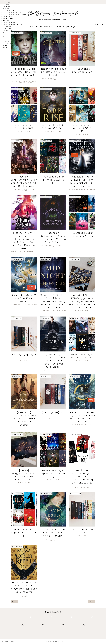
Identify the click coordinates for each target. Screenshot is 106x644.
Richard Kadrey (85, 487)
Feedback (6, 46)
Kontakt (6, 48)
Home (5, 1)
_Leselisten (7, 28)
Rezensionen (7, 9)
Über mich (7, 3)
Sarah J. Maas (88, 425)
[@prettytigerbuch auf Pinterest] (96, 24)
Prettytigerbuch (11, 642)
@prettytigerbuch (53, 612)
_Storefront (7, 42)
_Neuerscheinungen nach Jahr (14, 24)
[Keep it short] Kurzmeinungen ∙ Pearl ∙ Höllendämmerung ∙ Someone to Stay (82, 477)
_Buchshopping (8, 44)
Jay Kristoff (24, 81)
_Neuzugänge (8, 30)
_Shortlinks (7, 5)
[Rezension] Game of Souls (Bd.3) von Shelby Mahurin (53, 533)
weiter (92, 602)
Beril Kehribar (17, 189)
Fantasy (45, 78)
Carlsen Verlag (22, 483)
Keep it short (82, 486)
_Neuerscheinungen (10, 22)
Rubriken (6, 20)
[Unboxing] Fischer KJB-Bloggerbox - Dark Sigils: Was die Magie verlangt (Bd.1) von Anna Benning (82, 301)
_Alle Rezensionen (9, 11)
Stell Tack (92, 189)
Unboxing (87, 311)
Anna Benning (79, 311)
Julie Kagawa (30, 595)
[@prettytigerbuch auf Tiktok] (100, 24)
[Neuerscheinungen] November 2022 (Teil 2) (82, 128)
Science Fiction (27, 83)
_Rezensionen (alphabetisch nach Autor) (17, 13)
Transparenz (54, 642)
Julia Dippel (56, 370)
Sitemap (61, 642)
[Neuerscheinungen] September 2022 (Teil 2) (53, 473)
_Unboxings (7, 26)
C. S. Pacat (47, 131)
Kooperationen (8, 19)
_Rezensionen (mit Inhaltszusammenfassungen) (19, 15)
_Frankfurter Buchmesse (12, 36)
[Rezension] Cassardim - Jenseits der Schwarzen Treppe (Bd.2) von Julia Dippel (53, 361)
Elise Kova (14, 305)
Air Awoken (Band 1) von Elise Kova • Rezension (24, 298)
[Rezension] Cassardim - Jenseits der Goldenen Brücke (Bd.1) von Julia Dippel (24, 419)
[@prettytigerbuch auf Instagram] (98, 24)
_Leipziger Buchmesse (10, 38)
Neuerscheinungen (24, 131)
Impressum (46, 642)
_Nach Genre (8, 17)
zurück (14, 602)
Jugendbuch (32, 81)
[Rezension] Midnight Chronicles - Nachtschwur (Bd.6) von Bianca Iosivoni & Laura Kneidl (53, 301)
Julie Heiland (73, 486)
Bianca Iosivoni (45, 311)
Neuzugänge (82, 75)
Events (6, 34)
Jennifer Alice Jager (23, 252)
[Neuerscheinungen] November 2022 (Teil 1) (53, 180)
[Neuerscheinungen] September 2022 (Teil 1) (24, 533)
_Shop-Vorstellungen (10, 32)
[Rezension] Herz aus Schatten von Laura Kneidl (53, 72)
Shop (5, 40)
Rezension (19, 83)
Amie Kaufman (16, 81)
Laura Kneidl (59, 78)
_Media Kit (7, 7)
